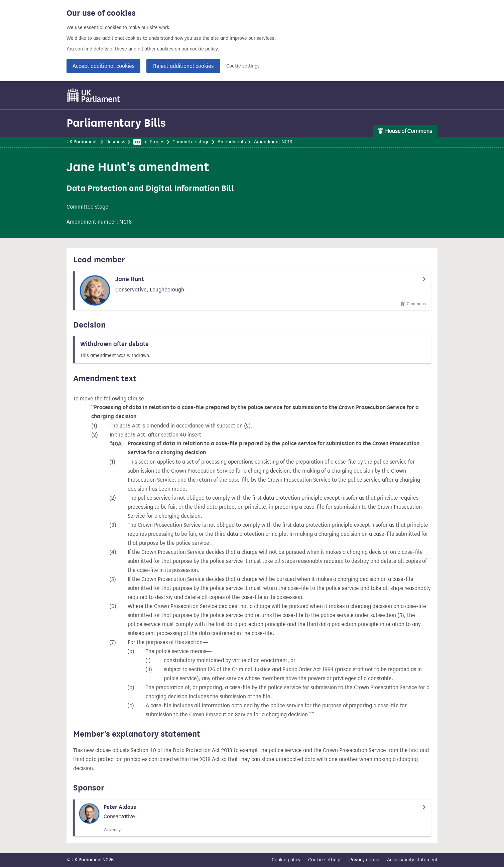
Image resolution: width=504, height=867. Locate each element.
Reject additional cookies (183, 66)
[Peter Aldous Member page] (252, 818)
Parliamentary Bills (116, 123)
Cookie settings (243, 66)
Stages (157, 142)
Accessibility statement (412, 860)
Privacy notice (364, 860)
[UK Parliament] (94, 95)
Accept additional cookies (103, 66)
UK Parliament (82, 142)
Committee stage (191, 142)
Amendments (232, 142)
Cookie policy (286, 860)
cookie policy (204, 49)
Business (116, 142)
